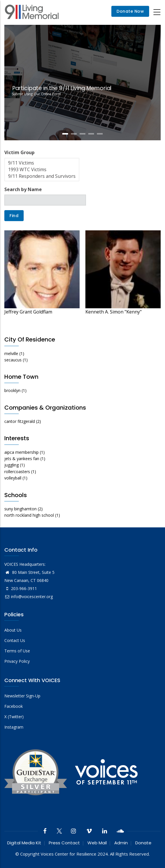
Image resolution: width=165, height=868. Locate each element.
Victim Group (19, 152)
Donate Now (130, 12)
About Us (13, 630)
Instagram (14, 727)
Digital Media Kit (24, 843)
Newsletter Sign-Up (22, 696)
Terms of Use (17, 651)
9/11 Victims (42, 163)
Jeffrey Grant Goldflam (28, 312)
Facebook (14, 706)
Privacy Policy (17, 661)
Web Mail (97, 843)
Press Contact (64, 843)
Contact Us (15, 640)
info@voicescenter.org (29, 597)
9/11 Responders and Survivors (42, 176)
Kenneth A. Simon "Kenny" (114, 312)
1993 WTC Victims (42, 170)
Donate (143, 843)
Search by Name (23, 189)
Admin (121, 843)
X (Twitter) (14, 717)
